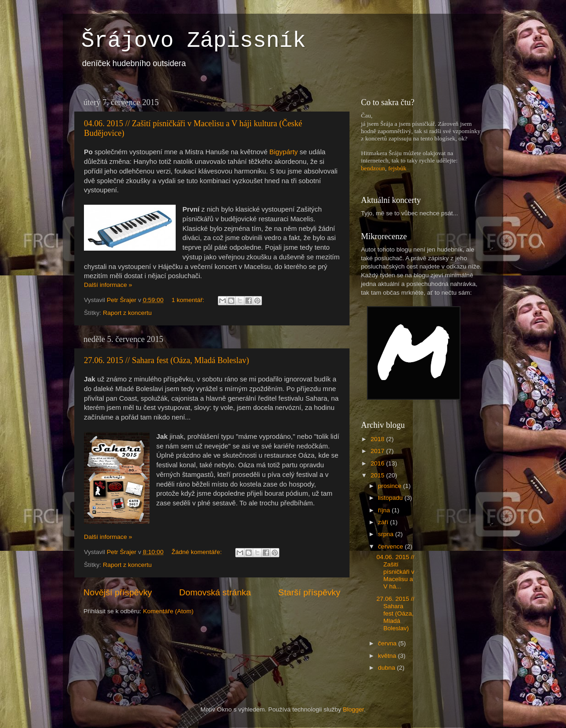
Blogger (354, 709)
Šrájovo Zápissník (194, 41)
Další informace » (108, 285)
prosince (391, 486)
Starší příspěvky (309, 592)
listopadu (391, 498)
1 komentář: (189, 300)
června (388, 643)
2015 (378, 475)
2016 (378, 463)
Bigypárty (283, 152)
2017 (378, 451)
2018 (378, 439)
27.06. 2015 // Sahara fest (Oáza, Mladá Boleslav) (166, 360)
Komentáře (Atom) (168, 611)
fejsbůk (397, 168)
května (388, 656)
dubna (387, 668)
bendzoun (373, 168)
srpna (387, 534)
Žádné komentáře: (197, 552)
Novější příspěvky (118, 592)
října (385, 510)
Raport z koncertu (127, 313)
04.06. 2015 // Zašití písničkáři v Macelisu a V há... (396, 572)
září (384, 522)
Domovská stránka (215, 592)
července (391, 546)
